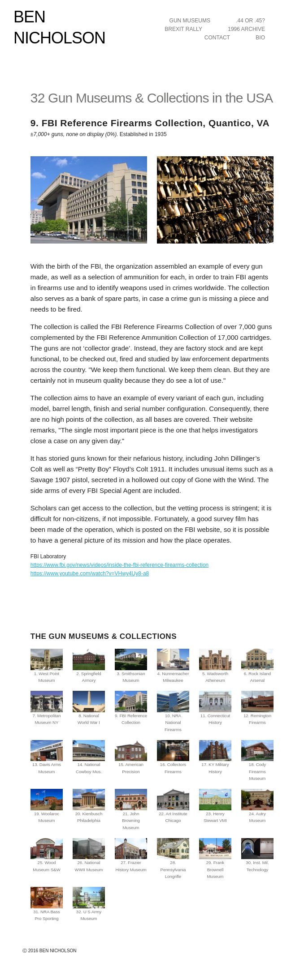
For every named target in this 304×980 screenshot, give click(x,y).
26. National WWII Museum (89, 855)
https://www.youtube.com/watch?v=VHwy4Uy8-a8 (90, 573)
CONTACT (217, 38)
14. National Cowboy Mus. (89, 757)
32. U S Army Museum (89, 904)
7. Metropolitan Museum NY (47, 708)
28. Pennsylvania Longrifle (173, 859)
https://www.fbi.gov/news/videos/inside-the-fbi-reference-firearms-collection (120, 565)
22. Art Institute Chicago (173, 806)
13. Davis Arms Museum (47, 757)
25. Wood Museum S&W (47, 855)
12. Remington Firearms (257, 708)
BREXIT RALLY (183, 29)
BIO (260, 38)
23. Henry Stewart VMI (215, 806)
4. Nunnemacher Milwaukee (173, 666)
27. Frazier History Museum (131, 855)
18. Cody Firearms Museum (257, 761)
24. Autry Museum (257, 806)
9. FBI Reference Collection (131, 708)
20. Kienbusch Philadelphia (89, 806)
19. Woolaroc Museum (47, 806)
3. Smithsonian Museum (131, 666)
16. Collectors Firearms (173, 757)
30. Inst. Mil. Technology (257, 855)
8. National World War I (89, 708)
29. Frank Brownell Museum (215, 859)
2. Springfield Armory (89, 666)
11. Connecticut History (215, 708)
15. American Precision (131, 757)
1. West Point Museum (47, 666)
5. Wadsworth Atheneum (215, 666)
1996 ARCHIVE (246, 29)
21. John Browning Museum (131, 809)
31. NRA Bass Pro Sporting (47, 904)
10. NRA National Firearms (173, 711)
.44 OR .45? (250, 21)
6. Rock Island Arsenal (257, 666)
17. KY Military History (215, 757)
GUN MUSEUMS (190, 21)
